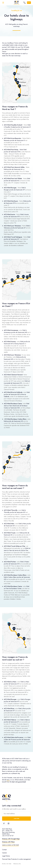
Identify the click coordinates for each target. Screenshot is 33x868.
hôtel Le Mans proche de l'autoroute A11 (16, 683)
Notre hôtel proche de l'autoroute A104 (15, 151)
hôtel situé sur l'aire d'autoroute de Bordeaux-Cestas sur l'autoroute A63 (17, 406)
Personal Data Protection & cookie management (16, 859)
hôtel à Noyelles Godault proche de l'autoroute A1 (17, 126)
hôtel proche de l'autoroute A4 (13, 169)
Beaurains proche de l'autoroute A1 (14, 140)
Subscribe (17, 819)
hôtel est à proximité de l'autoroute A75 (17, 382)
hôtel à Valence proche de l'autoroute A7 (17, 721)
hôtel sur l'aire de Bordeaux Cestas (17, 587)
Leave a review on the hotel (10, 845)
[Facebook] (4, 823)
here (8, 780)
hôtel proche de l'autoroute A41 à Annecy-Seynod (17, 343)
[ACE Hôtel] (17, 3)
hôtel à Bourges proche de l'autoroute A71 (15, 189)
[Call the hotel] (25, 3)
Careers (4, 853)
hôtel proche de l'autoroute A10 (13, 421)
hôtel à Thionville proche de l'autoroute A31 (15, 511)
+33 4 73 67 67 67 (8, 836)
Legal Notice (6, 856)
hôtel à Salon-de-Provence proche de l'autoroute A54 (17, 740)
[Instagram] (8, 823)
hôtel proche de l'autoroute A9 (17, 238)
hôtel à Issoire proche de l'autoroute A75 (16, 216)
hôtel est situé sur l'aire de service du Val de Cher (17, 549)
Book (29, 3)
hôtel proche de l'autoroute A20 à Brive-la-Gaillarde (17, 394)
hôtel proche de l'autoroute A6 (17, 180)
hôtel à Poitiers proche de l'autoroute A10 (16, 563)
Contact (4, 850)
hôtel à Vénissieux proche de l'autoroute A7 (17, 227)
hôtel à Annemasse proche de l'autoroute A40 (15, 331)
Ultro (20, 864)
